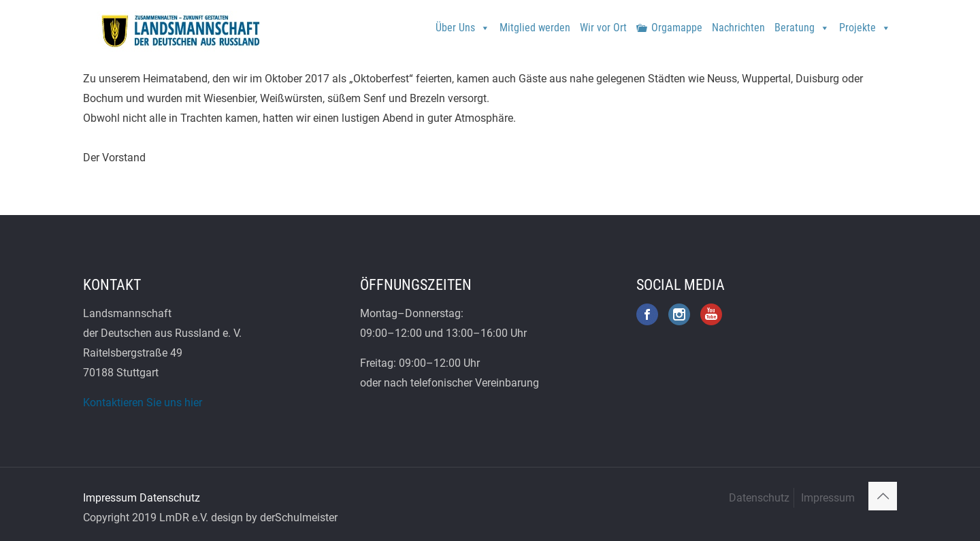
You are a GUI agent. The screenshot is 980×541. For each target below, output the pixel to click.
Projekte (865, 22)
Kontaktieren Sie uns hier (143, 403)
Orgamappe (677, 28)
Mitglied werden (535, 28)
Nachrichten (738, 28)
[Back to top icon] (883, 496)
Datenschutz (170, 498)
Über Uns (463, 22)
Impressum (110, 498)
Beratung (802, 22)
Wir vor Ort (603, 28)
